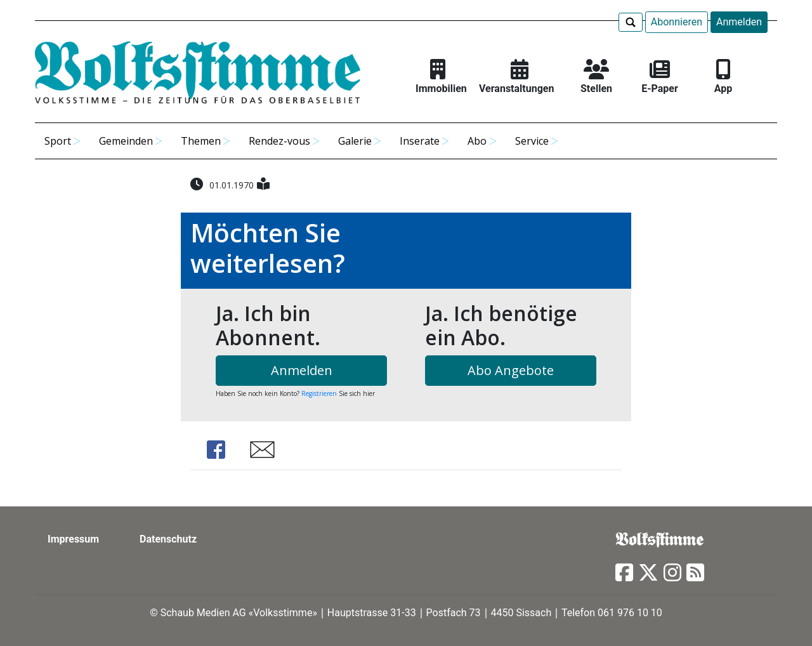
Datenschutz (168, 539)
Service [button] (532, 141)
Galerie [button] (355, 141)
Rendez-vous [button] (279, 141)
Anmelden (739, 22)
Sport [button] (58, 141)
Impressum (73, 539)
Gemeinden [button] (126, 141)
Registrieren (319, 393)
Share (216, 450)
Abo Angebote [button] (511, 370)
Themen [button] (201, 141)
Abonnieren (677, 22)
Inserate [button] (420, 141)
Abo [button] (477, 141)
